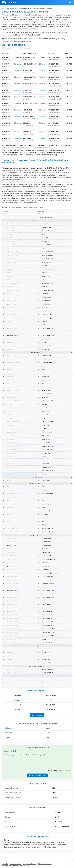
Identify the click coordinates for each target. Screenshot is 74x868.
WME (8, 487)
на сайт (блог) (39, 207)
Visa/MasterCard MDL (13, 604)
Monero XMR (10, 241)
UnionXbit (17, 705)
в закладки (18, 207)
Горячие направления (46, 217)
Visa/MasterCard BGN (13, 632)
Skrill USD (9, 521)
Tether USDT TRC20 (12, 255)
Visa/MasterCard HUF (12, 608)
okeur (8, 686)
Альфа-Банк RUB (11, 314)
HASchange (9, 728)
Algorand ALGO (11, 453)
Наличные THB (11, 663)
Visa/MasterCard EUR (12, 576)
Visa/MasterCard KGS (12, 625)
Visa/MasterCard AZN (12, 636)
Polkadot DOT (10, 464)
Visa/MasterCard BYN (12, 597)
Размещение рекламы (15, 864)
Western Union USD (12, 669)
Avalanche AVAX (11, 467)
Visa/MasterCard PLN (12, 618)
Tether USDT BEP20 (12, 259)
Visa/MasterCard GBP (12, 587)
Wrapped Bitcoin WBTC (13, 362)
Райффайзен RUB (12, 643)
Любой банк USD (11, 297)
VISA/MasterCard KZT (13, 594)
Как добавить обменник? (30, 864)
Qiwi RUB (9, 490)
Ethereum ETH (11, 231)
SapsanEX (9, 733)
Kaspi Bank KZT (11, 325)
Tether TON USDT (12, 262)
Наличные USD (11, 339)
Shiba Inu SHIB (10, 436)
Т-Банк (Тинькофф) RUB (13, 318)
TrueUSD (9, 429)
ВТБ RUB (9, 321)
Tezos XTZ (9, 457)
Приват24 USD (11, 639)
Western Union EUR (12, 673)
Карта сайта (5, 864)
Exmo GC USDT (11, 480)
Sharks (8, 737)
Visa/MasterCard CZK (12, 622)
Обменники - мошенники (45, 864)
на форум (31, 207)
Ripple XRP (10, 238)
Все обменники (37, 715)
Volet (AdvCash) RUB (12, 528)
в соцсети (25, 207)
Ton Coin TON (10, 276)
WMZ (8, 280)
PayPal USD (10, 287)
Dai (7, 460)
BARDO (13, 751)
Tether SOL (10, 415)
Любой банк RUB (11, 301)
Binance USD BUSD (12, 450)
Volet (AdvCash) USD (12, 290)
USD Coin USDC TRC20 (13, 422)
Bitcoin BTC (10, 224)
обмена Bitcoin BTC (18, 180)
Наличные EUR (11, 346)
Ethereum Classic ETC (12, 446)
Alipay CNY (10, 294)
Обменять (17, 57)
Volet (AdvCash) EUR (12, 532)
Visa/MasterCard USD (12, 328)
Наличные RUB (11, 342)
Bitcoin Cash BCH (11, 227)
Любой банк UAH (11, 304)
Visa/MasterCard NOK (13, 629)
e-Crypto (17, 700)
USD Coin (9, 418)
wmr (8, 679)
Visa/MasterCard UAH (12, 335)
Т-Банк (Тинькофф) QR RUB (14, 573)
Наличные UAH (11, 349)
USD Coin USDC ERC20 (13, 401)
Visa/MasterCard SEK (12, 615)
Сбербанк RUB (11, 311)
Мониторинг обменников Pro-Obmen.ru (12, 866)
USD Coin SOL (10, 425)
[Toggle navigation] (70, 3)
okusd (8, 682)
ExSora (17, 710)
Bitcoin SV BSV (11, 359)
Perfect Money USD (12, 494)
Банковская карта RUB (13, 332)
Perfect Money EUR (12, 497)
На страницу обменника (37, 775)
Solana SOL (10, 273)
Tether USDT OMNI (12, 443)
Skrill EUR (9, 525)
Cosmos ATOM (10, 439)
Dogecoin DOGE (11, 245)
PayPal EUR (10, 518)
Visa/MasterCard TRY (12, 611)
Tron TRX (9, 266)
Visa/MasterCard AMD (13, 601)
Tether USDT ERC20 (12, 252)
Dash (8, 248)
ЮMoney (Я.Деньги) (12, 283)
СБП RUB (9, 308)
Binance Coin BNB (12, 432)
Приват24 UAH (11, 566)
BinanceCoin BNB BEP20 (13, 269)
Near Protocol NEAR (12, 471)
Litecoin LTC (10, 234)
